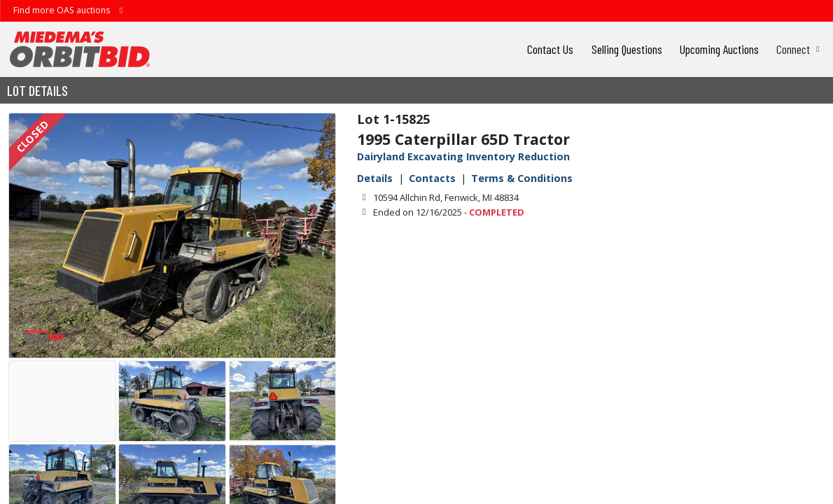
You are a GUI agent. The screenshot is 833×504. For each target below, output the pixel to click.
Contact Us (550, 49)
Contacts (432, 178)
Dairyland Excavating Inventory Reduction (463, 156)
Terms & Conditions (522, 178)
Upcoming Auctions (719, 49)
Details (375, 178)
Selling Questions (627, 49)
